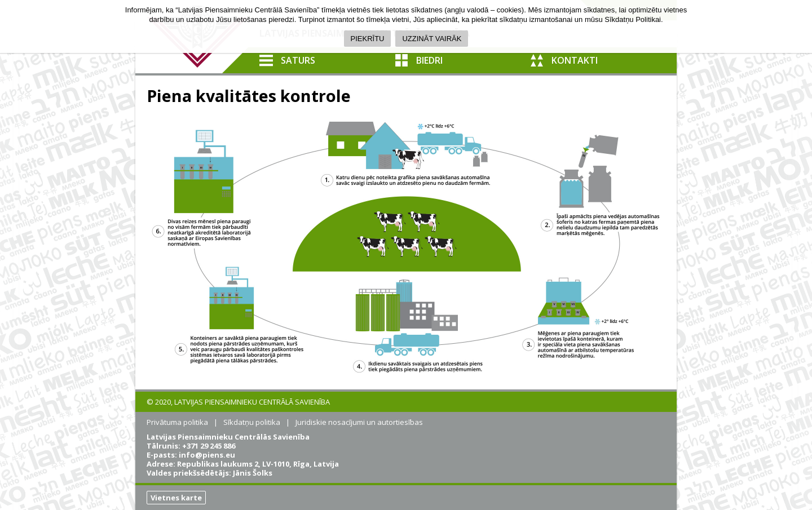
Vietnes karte (176, 498)
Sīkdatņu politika (252, 422)
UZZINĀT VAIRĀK (432, 39)
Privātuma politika (177, 422)
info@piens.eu (207, 455)
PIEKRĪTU (368, 39)
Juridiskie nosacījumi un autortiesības (359, 422)
